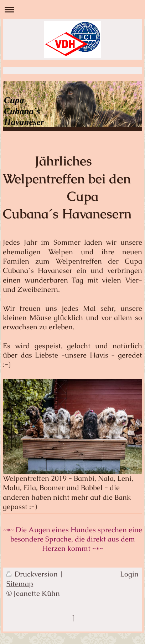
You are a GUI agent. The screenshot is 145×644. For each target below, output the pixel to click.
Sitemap (20, 584)
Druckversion (33, 574)
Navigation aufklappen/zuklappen (72, 9)
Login (129, 574)
